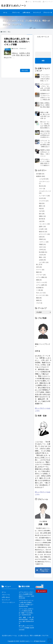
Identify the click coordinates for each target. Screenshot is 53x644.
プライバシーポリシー (48, 14)
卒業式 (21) (42, 239)
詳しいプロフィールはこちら (45, 570)
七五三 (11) (42, 247)
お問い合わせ (26, 13)
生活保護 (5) (40, 288)
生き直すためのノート (14, 6)
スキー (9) (42, 189)
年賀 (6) (41, 209)
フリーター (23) (41, 275)
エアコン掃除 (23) (42, 277)
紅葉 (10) (42, 237)
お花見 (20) (42, 260)
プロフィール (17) (42, 282)
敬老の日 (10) (43, 232)
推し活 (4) (39, 264)
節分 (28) (42, 214)
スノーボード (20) (44, 196)
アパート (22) (40, 270)
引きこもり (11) (41, 293)
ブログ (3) (39, 303)
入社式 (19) (42, 255)
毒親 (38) (39, 298)
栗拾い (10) (42, 257)
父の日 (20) (42, 198)
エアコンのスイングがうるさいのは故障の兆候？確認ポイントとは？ (26, 594)
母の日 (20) (42, 186)
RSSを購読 (37, 2)
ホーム (29, 2)
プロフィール (16, 13)
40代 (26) (39, 267)
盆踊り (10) (42, 226)
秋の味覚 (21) (43, 252)
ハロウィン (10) (44, 242)
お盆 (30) (42, 221)
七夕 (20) (42, 211)
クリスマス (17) (44, 201)
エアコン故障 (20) (42, 285)
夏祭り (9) (42, 206)
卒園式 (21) (42, 244)
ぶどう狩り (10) (44, 262)
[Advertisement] (43, 44)
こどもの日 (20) (44, 179)
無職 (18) (39, 280)
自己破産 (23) (40, 174)
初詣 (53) (42, 203)
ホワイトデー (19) (44, 234)
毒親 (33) (39, 272)
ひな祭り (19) (43, 229)
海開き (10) (42, 216)
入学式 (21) (42, 250)
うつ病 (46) (40, 290)
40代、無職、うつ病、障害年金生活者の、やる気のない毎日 (26, 619)
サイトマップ (48, 2)
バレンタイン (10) (44, 224)
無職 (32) (39, 300)
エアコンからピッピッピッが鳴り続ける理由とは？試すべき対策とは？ (26, 602)
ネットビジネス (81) (42, 295)
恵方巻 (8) (42, 219)
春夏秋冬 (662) (41, 176)
